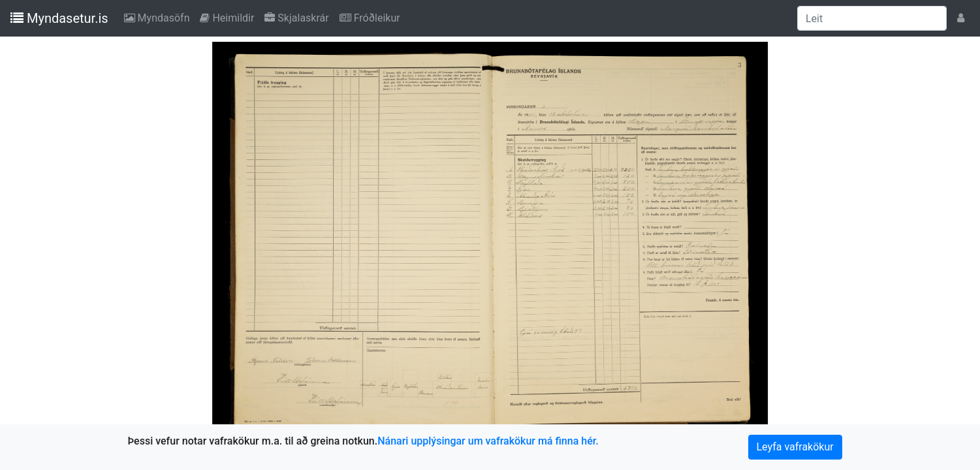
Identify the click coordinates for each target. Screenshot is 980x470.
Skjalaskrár (299, 17)
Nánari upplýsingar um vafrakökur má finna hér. (488, 441)
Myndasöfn (160, 17)
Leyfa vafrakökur (795, 447)
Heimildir (229, 17)
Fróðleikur (372, 17)
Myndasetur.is (59, 18)
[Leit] (872, 18)
